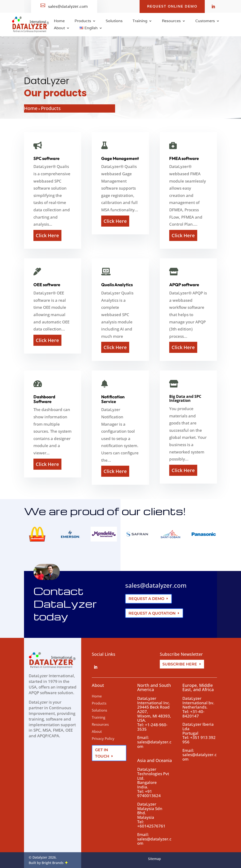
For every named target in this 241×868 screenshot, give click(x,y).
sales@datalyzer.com (156, 585)
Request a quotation (152, 613)
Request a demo (146, 599)
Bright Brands (55, 863)
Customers (205, 21)
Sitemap (155, 859)
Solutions (114, 21)
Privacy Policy (103, 738)
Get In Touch (102, 753)
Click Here (47, 235)
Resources (171, 21)
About (59, 28)
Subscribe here (180, 664)
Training (140, 21)
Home (59, 21)
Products (83, 21)
